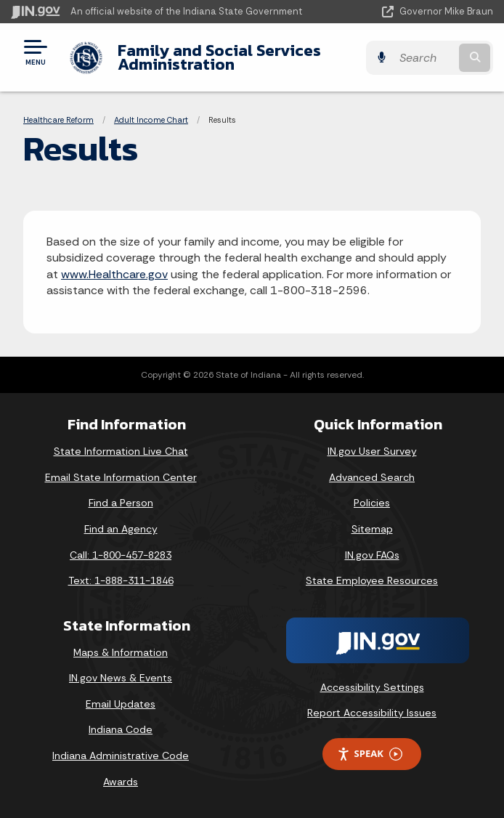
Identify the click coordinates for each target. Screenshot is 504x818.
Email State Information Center (121, 477)
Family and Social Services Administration (219, 57)
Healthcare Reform (58, 120)
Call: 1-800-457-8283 (121, 555)
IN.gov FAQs (372, 555)
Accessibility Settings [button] (372, 687)
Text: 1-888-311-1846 (121, 580)
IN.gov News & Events (121, 678)
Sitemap (372, 529)
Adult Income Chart (151, 120)
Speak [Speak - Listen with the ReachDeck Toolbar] (370, 754)
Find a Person (121, 503)
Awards (121, 782)
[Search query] (424, 58)
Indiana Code (121, 729)
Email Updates (121, 704)
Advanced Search (372, 477)
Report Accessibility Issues (372, 713)
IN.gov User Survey (372, 451)
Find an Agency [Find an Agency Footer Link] (121, 529)
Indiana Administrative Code (121, 756)
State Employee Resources (372, 580)
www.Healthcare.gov (114, 274)
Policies (372, 503)
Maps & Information (121, 652)
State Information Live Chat (121, 451)
